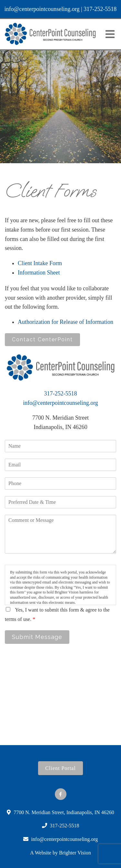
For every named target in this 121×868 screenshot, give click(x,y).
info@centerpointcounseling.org (42, 9)
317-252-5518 (100, 9)
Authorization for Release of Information (66, 322)
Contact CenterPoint (42, 339)
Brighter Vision (75, 853)
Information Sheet (39, 273)
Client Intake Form (40, 263)
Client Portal (60, 768)
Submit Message (37, 637)
